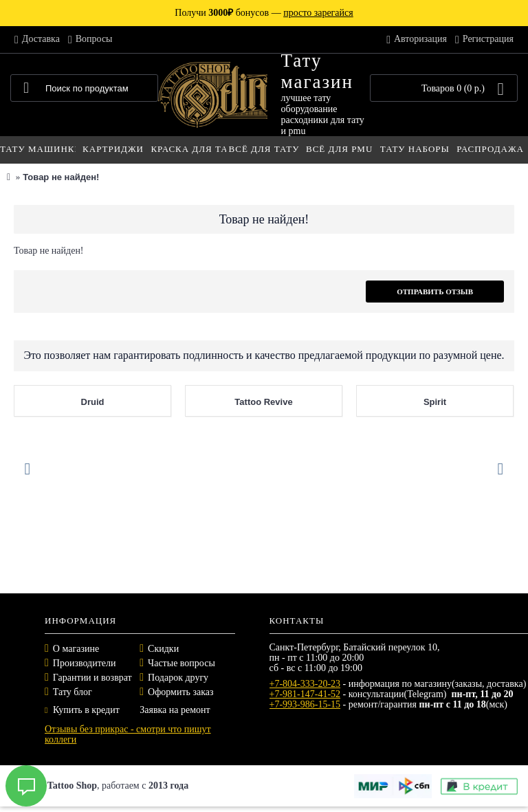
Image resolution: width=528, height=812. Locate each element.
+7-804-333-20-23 (305, 684)
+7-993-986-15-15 (305, 704)
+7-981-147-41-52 (305, 694)
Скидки (163, 649)
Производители (85, 663)
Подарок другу (178, 678)
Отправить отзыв (435, 292)
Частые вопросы (181, 663)
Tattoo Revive (263, 402)
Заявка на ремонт (175, 710)
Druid (93, 402)
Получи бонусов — (264, 13)
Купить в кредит (82, 710)
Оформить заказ (180, 692)
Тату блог (73, 692)
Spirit (435, 402)
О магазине (76, 649)
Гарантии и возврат (92, 678)
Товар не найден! (61, 177)
